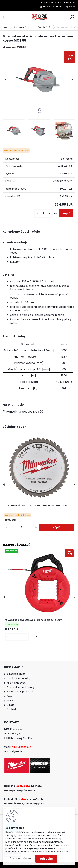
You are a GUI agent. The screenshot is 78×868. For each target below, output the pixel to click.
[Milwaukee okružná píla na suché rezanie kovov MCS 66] (39, 80)
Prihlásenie (48, 7)
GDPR (10, 700)
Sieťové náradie (23, 27)
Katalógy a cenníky (18, 678)
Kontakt (11, 709)
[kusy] (43, 213)
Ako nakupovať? (17, 683)
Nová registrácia (67, 7)
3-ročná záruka (16, 674)
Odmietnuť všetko (20, 858)
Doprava (12, 696)
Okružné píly (45, 27)
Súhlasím (46, 859)
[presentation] (6, 80)
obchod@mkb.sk (14, 751)
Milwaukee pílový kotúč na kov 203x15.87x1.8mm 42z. (36, 506)
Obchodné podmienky (20, 687)
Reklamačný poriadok (20, 692)
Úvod (5, 27)
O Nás (10, 705)
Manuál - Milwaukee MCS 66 (23, 412)
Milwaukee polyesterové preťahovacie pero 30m (34, 620)
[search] (72, 17)
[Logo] (39, 17)
